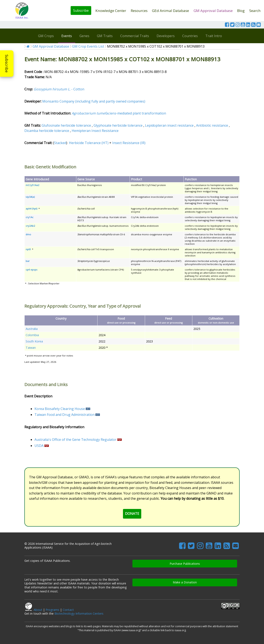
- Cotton (59, 89)
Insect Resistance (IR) (129, 143)
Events (67, 36)
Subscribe (81, 10)
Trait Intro (214, 36)
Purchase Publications (185, 564)
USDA (39, 446)
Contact (68, 610)
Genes (84, 36)
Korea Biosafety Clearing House (60, 409)
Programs (52, 610)
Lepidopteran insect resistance (169, 125)
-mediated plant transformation (119, 113)
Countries (190, 36)
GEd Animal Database (170, 11)
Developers (166, 36)
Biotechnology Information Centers (79, 613)
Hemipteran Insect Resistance (95, 131)
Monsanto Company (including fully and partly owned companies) (94, 101)
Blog (241, 11)
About (38, 610)
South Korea (34, 341)
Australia (32, 329)
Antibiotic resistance (212, 125)
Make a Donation (185, 582)
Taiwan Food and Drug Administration (65, 415)
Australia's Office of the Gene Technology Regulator (75, 440)
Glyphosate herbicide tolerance (118, 125)
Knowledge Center (111, 11)
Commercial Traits (135, 36)
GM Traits (105, 36)
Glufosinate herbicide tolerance (66, 125)
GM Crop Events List (88, 46)
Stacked (60, 143)
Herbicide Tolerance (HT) (89, 143)
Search (255, 11)
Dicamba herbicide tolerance (47, 131)
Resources (139, 11)
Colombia (32, 335)
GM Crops (46, 36)
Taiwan (31, 348)
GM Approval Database (213, 11)
